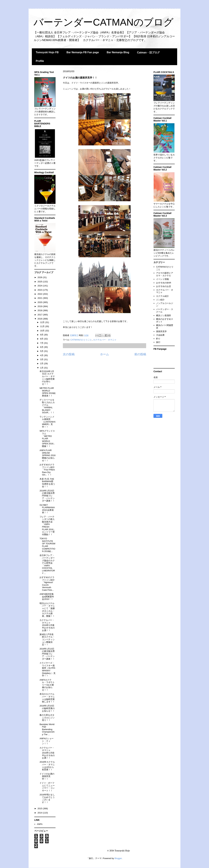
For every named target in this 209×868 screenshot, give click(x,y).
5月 (42, 351)
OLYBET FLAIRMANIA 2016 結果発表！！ (47, 509)
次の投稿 (69, 354)
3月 (42, 359)
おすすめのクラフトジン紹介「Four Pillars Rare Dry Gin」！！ (47, 470)
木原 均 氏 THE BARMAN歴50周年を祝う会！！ (47, 483)
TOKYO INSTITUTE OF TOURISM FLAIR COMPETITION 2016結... (47, 545)
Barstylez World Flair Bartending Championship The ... (47, 729)
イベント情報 (162, 279)
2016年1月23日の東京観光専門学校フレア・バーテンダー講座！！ (47, 496)
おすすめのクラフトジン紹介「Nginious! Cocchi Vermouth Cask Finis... (47, 584)
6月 (42, 347)
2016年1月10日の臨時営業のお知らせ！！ (47, 708)
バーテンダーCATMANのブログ (103, 22)
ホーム (104, 354)
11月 (43, 326)
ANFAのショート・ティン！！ (47, 741)
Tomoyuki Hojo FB (47, 52)
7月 (42, 343)
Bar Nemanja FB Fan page (83, 52)
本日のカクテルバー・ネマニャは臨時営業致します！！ (47, 698)
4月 (42, 355)
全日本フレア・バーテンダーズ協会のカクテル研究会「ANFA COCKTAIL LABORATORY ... (47, 564)
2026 (40, 277)
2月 (42, 363)
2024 (40, 286)
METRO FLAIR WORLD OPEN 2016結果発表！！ (47, 392)
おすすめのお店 (164, 286)
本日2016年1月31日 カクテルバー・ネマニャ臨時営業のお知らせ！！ (47, 378)
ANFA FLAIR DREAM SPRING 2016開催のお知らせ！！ (47, 455)
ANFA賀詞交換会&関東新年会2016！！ (47, 597)
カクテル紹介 (162, 296)
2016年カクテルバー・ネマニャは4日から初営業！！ (47, 766)
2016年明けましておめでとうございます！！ (47, 798)
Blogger (118, 858)
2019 (40, 306)
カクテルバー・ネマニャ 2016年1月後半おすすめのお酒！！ (47, 625)
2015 (40, 808)
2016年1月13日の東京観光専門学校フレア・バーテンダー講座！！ (47, 654)
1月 (42, 368)
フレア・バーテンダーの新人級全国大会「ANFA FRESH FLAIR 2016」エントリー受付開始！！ (47, 526)
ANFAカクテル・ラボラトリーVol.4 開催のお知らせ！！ (47, 685)
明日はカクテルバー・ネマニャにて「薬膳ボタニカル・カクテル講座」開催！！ (47, 610)
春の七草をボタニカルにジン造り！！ (47, 718)
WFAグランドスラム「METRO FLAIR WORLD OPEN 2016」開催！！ (47, 439)
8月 (42, 339)
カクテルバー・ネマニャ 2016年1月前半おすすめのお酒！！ (47, 753)
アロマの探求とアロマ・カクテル (165, 274)
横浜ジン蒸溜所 (164, 315)
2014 (40, 813)
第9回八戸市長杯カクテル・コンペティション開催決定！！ (47, 639)
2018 (40, 310)
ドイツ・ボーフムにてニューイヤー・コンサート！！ (47, 787)
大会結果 (160, 335)
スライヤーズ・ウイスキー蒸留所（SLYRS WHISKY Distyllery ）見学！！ (47, 669)
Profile (40, 61)
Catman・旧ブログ (148, 53)
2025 (40, 282)
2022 (40, 294)
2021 (40, 298)
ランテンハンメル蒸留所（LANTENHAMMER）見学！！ (47, 422)
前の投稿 (140, 354)
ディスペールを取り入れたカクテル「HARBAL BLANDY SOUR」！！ (47, 406)
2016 (40, 319)
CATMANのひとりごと (81, 340)
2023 (40, 290)
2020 (40, 302)
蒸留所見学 (161, 331)
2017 (40, 315)
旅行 (158, 342)
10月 (43, 331)
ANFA (40, 824)
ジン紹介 (160, 300)
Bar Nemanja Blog (118, 52)
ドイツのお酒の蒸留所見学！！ (47, 776)
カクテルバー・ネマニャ (105, 340)
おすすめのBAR (164, 283)
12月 (43, 322)
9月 (42, 335)
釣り (158, 339)
